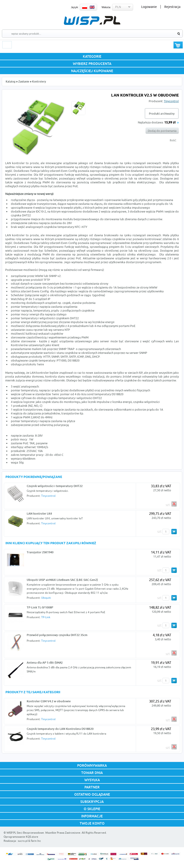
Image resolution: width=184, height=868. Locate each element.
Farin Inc (36, 841)
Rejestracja (172, 7)
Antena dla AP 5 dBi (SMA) (45, 662)
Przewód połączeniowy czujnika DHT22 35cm (57, 635)
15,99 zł (170, 123)
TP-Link (46, 617)
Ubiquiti (46, 598)
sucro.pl (23, 841)
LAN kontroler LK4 (39, 513)
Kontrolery (39, 82)
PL (85, 7)
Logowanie (149, 7)
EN (92, 7)
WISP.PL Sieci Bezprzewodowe (25, 833)
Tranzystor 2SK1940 (40, 552)
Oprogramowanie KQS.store (21, 837)
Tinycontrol (171, 101)
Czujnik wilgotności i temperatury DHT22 (55, 486)
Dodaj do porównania (162, 131)
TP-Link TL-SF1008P (40, 607)
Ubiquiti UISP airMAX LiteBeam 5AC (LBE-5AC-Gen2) (62, 580)
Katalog (11, 82)
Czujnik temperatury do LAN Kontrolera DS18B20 (60, 729)
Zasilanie (24, 82)
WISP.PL (92, 20)
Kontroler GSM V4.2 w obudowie (49, 701)
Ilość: (173, 140)
